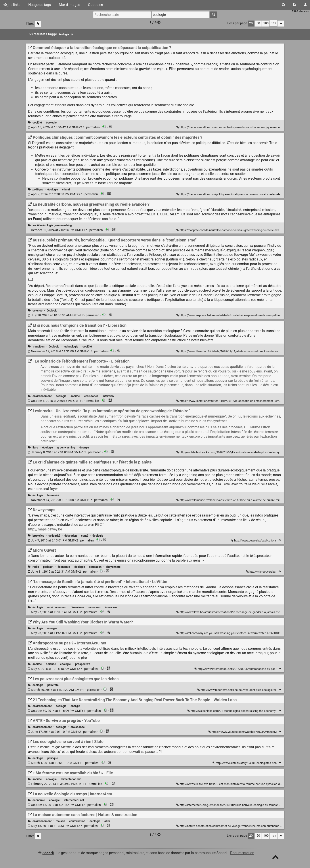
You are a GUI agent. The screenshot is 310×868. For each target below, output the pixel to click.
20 (251, 23)
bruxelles (38, 536)
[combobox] (180, 15)
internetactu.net (74, 800)
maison (60, 821)
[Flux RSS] (295, 5)
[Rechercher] (284, 5)
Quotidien (96, 5)
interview (108, 396)
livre (35, 447)
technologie (71, 347)
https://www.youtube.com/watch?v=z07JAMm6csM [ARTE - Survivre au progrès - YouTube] (243, 732)
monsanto (95, 607)
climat (66, 189)
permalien (64, 127)
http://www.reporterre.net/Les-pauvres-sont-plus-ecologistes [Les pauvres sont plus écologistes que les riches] (237, 690)
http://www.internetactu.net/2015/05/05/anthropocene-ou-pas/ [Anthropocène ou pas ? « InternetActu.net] (236, 669)
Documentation (242, 853)
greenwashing (66, 447)
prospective (83, 664)
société (37, 123)
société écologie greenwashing (52, 225)
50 (258, 23)
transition (38, 347)
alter (107, 821)
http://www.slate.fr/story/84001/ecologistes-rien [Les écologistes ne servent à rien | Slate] (245, 763)
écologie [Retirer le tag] (66, 34)
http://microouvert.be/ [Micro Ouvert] (262, 572)
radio (36, 567)
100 (266, 23)
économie (64, 567)
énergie (84, 447)
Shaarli (48, 853)
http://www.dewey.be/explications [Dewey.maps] (254, 540)
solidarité (54, 536)
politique (38, 189)
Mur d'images (69, 5)
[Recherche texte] (122, 15)
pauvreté (53, 685)
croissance (91, 396)
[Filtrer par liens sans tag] (38, 24)
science (37, 311)
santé (85, 536)
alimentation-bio (71, 779)
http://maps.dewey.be (45, 529)
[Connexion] (305, 5)
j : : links (12, 5)
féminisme (77, 607)
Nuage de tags (40, 5)
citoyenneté (113, 567)
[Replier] (280, 540)
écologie (51, 123)
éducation (71, 536)
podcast (48, 567)
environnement (42, 396)
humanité (53, 495)
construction (77, 821)
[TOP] (275, 858)
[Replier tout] (281, 24)
